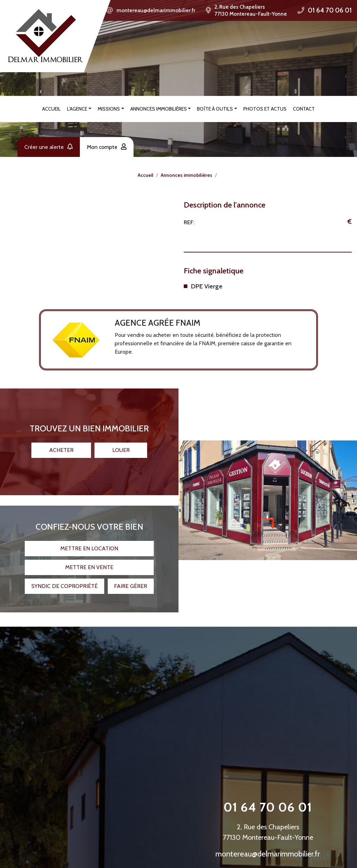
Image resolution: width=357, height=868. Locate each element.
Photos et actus (265, 109)
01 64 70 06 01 (330, 10)
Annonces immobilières (159, 109)
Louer (121, 446)
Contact (304, 109)
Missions (109, 109)
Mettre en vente (89, 563)
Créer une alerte (49, 147)
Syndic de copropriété (64, 582)
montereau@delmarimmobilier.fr (156, 10)
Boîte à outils (215, 109)
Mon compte (107, 147)
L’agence (77, 109)
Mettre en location (89, 544)
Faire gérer (131, 582)
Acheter (61, 446)
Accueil (51, 109)
